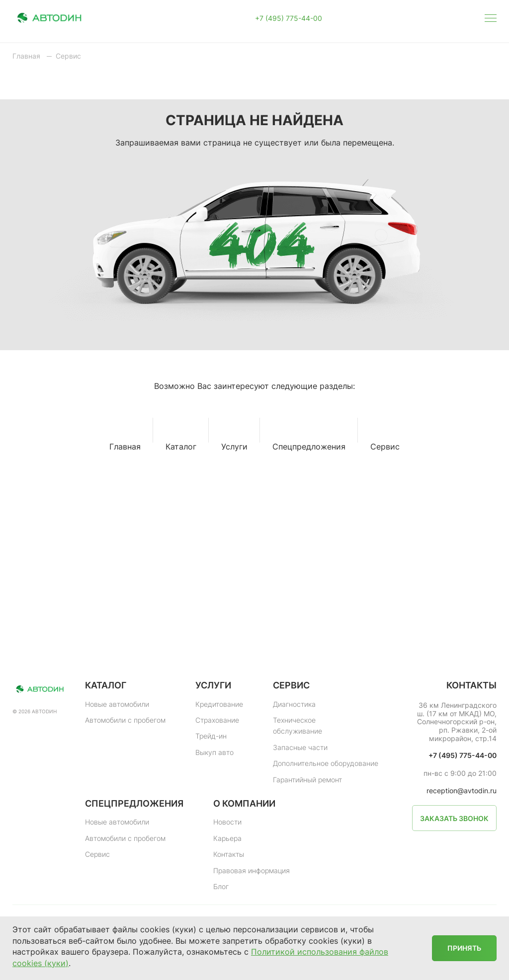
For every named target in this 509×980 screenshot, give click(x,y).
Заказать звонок (454, 818)
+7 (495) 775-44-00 (289, 18)
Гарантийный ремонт (307, 780)
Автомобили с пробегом (125, 720)
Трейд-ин (211, 736)
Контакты (229, 854)
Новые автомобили (117, 704)
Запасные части (300, 747)
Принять (464, 948)
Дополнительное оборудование (326, 763)
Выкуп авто (214, 752)
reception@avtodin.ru (462, 791)
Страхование (217, 720)
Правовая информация (252, 870)
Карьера (227, 838)
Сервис (97, 854)
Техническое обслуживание (297, 725)
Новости (227, 822)
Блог (221, 886)
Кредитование (219, 704)
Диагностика (294, 704)
